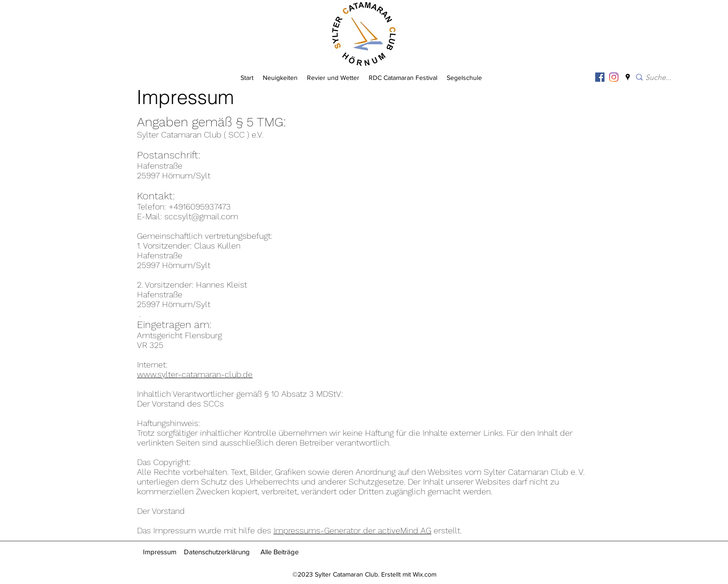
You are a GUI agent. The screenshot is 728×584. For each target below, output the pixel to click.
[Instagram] (614, 77)
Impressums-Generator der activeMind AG (352, 530)
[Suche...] (672, 78)
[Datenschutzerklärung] (217, 552)
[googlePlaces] (628, 77)
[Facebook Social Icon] (600, 77)
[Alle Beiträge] (279, 552)
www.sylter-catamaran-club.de (195, 374)
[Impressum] (160, 552)
